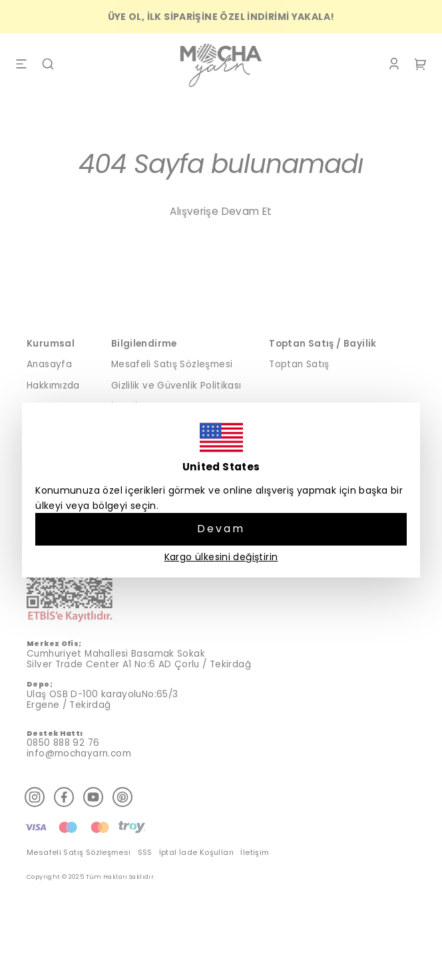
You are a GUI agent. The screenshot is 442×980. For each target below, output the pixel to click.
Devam (221, 529)
